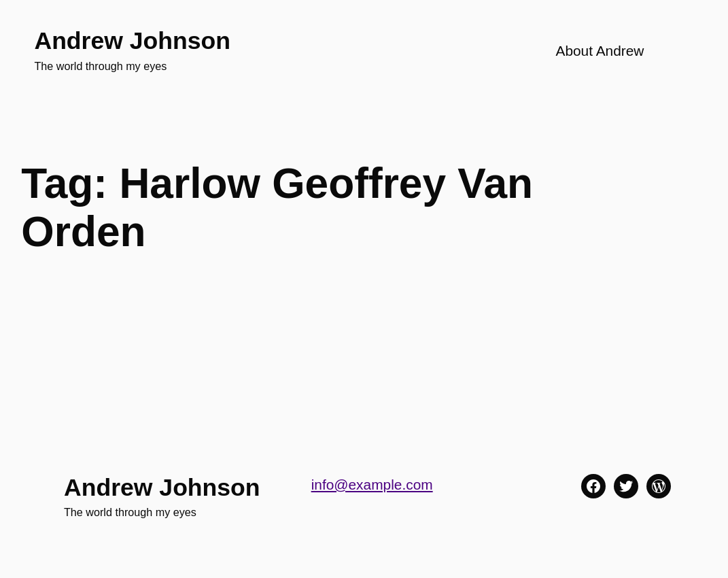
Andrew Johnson (132, 41)
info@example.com (372, 485)
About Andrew (600, 51)
